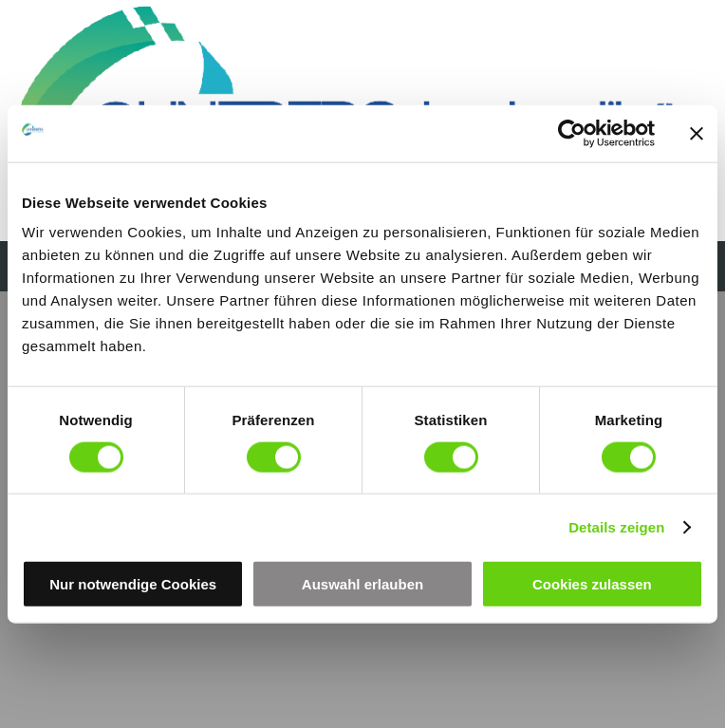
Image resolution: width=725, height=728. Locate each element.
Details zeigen (616, 526)
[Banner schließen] (697, 133)
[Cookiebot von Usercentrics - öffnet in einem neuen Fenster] (572, 133)
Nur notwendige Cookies (133, 584)
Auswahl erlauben (362, 584)
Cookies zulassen (592, 584)
